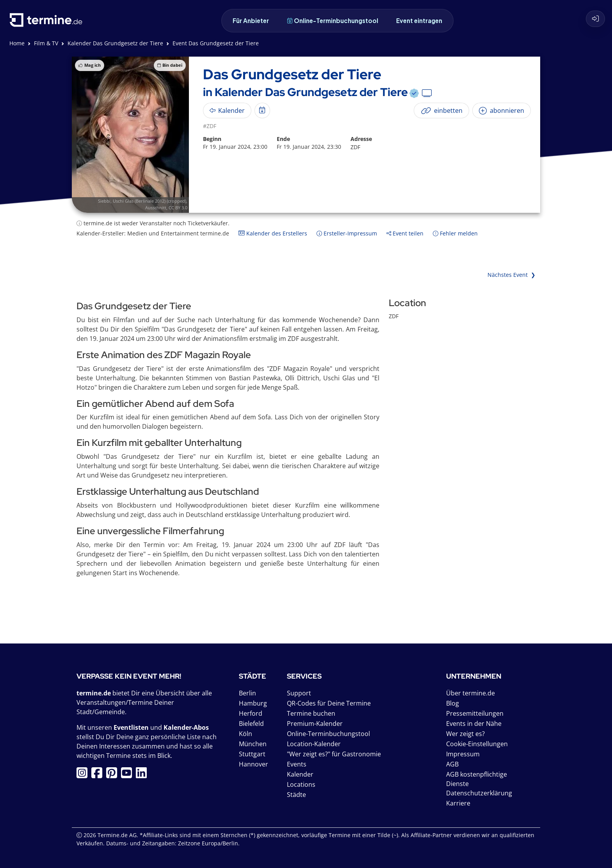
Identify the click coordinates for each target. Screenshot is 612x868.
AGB (452, 764)
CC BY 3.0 (178, 208)
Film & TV (46, 43)
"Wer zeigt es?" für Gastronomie (334, 754)
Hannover (254, 764)
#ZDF (210, 126)
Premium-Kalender (315, 724)
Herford (251, 713)
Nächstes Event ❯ (511, 275)
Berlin (247, 693)
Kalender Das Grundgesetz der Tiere (115, 43)
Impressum (463, 754)
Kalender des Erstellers (273, 233)
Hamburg (253, 703)
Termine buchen (311, 713)
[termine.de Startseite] (48, 23)
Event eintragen (419, 20)
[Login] (595, 19)
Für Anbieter (251, 20)
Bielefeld (251, 724)
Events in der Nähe (474, 724)
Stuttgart (252, 754)
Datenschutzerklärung (479, 793)
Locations (301, 784)
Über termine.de (471, 693)
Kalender (300, 774)
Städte (296, 795)
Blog (453, 703)
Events (297, 764)
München (253, 744)
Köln (246, 734)
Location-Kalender (314, 744)
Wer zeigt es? (465, 734)
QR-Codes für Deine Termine (329, 703)
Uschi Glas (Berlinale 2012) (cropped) (149, 201)
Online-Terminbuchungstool (333, 20)
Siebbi (104, 201)
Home (17, 43)
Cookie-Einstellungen (477, 744)
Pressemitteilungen (475, 713)
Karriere (458, 803)
